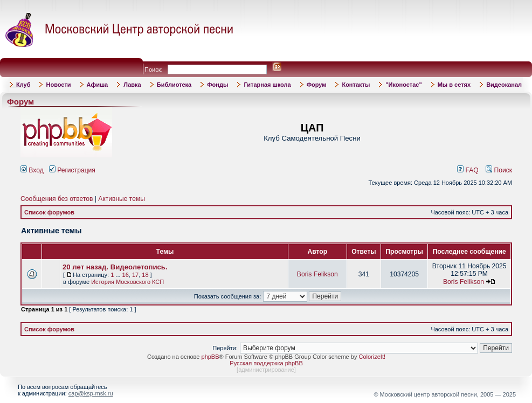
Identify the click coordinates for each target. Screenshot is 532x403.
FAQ (468, 170)
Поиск (499, 170)
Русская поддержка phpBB (266, 363)
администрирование (266, 370)
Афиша (98, 85)
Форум (317, 85)
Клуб (23, 85)
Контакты (356, 85)
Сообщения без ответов (57, 199)
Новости (58, 85)
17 (135, 275)
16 (126, 275)
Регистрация (72, 170)
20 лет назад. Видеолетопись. (115, 267)
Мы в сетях (454, 85)
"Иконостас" (403, 85)
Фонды (217, 85)
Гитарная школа (267, 85)
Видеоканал (504, 85)
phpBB (210, 357)
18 (145, 275)
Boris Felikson (317, 274)
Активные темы (122, 199)
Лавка (132, 85)
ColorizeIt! (372, 357)
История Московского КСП (127, 282)
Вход (32, 170)
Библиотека (174, 85)
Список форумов (49, 212)
